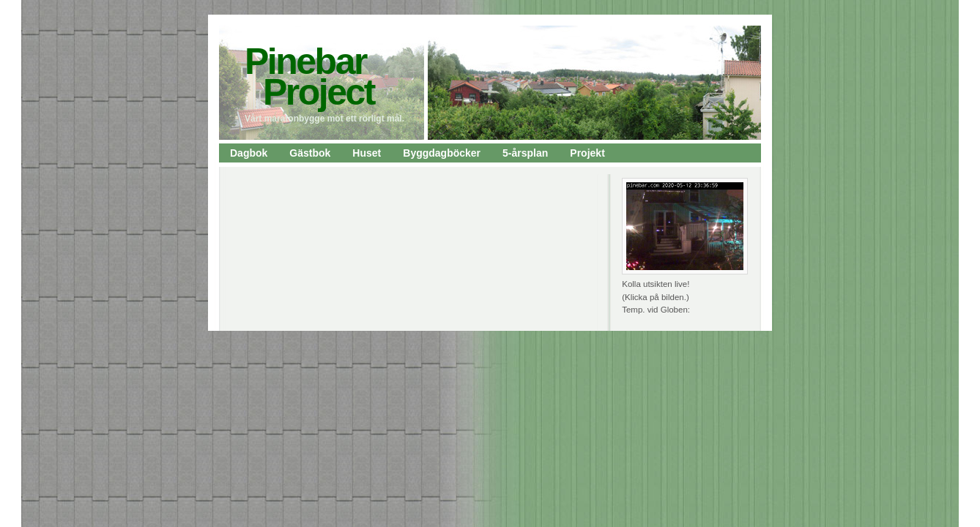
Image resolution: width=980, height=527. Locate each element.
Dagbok (249, 153)
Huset (367, 153)
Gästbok (310, 153)
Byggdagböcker (442, 153)
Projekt (587, 153)
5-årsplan (525, 153)
